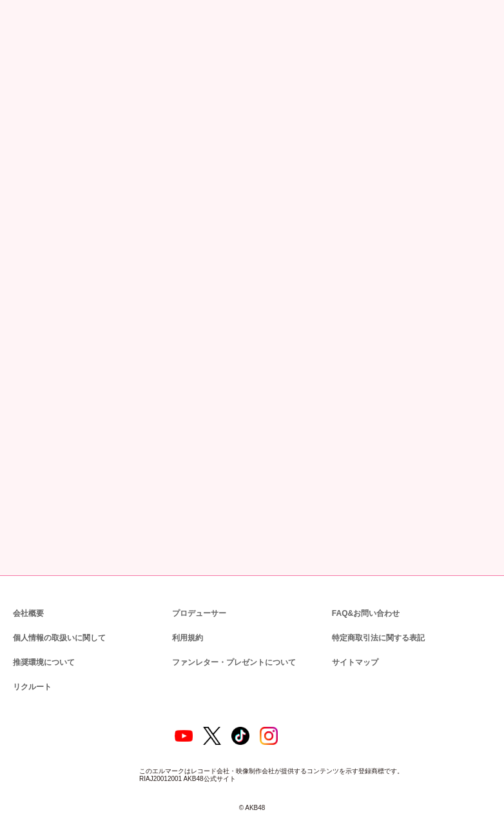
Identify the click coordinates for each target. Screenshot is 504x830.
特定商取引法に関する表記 (378, 613)
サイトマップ (353, 637)
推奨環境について (43, 637)
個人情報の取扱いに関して (58, 613)
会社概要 (28, 588)
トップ (21, 69)
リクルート (30, 662)
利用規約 (188, 613)
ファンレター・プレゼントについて (227, 637)
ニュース (57, 69)
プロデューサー (197, 588)
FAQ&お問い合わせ (366, 588)
